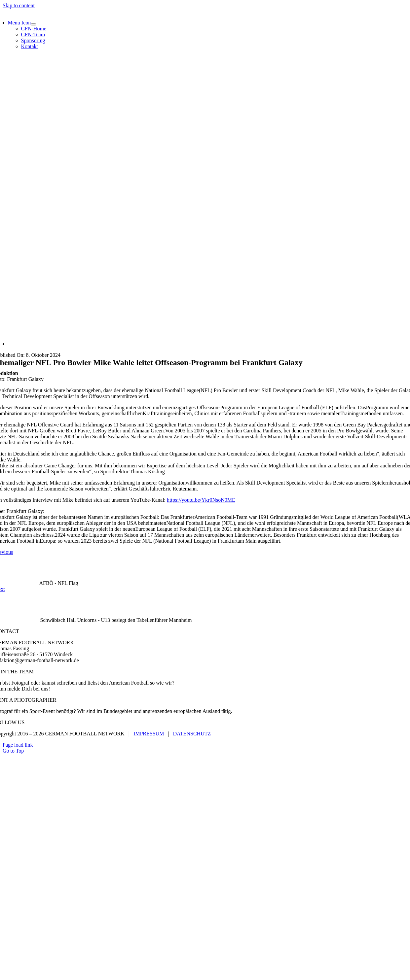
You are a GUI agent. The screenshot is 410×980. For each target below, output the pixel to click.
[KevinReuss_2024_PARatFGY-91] (206, 344)
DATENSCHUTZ (192, 734)
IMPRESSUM (149, 734)
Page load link (18, 745)
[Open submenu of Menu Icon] (33, 24)
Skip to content (19, 5)
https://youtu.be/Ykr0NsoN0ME (201, 500)
